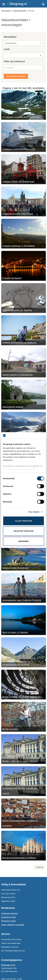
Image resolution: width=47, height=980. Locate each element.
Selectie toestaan (23, 531)
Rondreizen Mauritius (10, 913)
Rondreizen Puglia (8, 917)
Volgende (39, 867)
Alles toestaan (23, 521)
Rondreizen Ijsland (9, 921)
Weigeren (24, 541)
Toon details (34, 512)
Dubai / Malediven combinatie (13, 925)
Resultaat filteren (16, 76)
